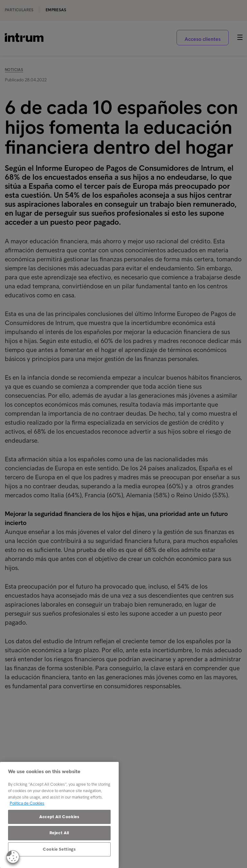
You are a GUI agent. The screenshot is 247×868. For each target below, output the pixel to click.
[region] (59, 815)
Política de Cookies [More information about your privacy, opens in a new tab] (27, 803)
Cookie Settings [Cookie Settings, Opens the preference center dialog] (59, 849)
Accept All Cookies (59, 817)
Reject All (59, 833)
